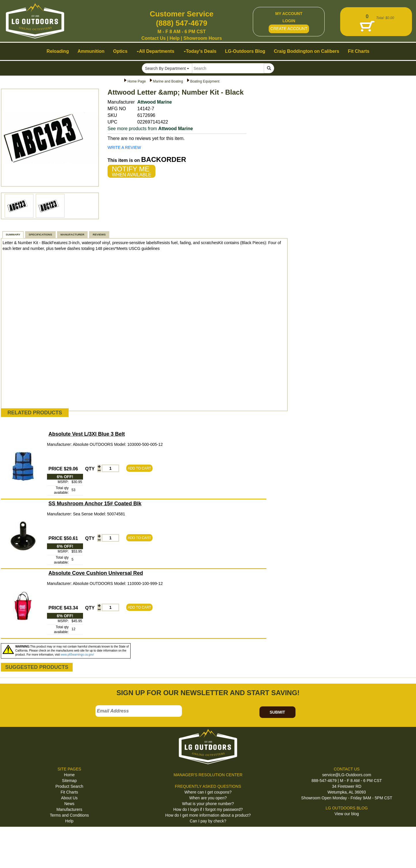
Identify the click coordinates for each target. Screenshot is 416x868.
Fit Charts (69, 792)
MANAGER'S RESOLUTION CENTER (208, 775)
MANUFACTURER (73, 234)
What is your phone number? (208, 804)
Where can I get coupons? (208, 792)
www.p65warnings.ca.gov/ (77, 655)
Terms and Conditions (69, 815)
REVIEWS (99, 234)
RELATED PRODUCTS (35, 413)
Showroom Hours (203, 38)
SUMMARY (13, 234)
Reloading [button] (58, 51)
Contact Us (153, 38)
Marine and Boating (168, 81)
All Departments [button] (156, 51)
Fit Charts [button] (359, 51)
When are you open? (208, 798)
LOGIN (289, 21)
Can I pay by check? (208, 821)
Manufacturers (69, 809)
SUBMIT (277, 712)
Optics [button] (120, 51)
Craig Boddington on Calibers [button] (307, 51)
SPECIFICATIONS (40, 234)
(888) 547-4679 (182, 23)
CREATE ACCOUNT (289, 29)
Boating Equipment (205, 81)
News (69, 804)
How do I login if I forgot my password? (208, 809)
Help (175, 38)
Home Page (137, 81)
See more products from (150, 129)
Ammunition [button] (91, 51)
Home (69, 775)
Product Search (69, 786)
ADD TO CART (139, 468)
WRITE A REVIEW (124, 147)
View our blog (347, 814)
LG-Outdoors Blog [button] (245, 51)
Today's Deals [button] (200, 51)
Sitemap (69, 781)
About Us (69, 798)
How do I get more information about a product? (208, 815)
